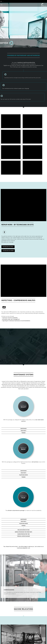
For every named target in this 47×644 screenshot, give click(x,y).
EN (1, 1)
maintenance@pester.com (24, 548)
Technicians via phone (8, 251)
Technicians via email (8, 247)
